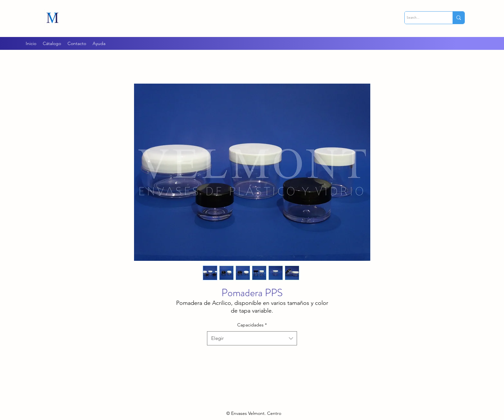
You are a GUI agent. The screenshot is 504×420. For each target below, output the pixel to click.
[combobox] (252, 338)
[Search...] (423, 18)
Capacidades (252, 325)
